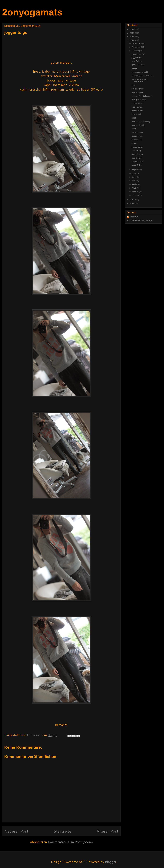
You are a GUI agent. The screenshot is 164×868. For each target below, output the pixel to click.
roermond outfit (138, 125)
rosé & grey (136, 158)
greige (134, 68)
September (137, 54)
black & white (137, 107)
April (134, 184)
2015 (132, 37)
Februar (136, 191)
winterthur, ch (137, 154)
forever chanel (138, 162)
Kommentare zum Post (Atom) (70, 842)
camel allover (137, 140)
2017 (132, 29)
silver (134, 143)
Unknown (134, 217)
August (135, 170)
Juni (134, 177)
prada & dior (137, 165)
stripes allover (137, 103)
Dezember (137, 43)
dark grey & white (139, 100)
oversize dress (138, 89)
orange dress (137, 136)
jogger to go (137, 58)
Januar (135, 195)
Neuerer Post (16, 831)
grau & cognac (138, 92)
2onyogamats (32, 12)
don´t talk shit (137, 111)
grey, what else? (138, 65)
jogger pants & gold (140, 72)
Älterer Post (107, 831)
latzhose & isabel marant (142, 96)
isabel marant (137, 133)
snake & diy (136, 151)
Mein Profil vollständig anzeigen (140, 220)
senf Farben (137, 61)
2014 (132, 40)
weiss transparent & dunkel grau (140, 81)
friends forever (138, 147)
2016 (132, 33)
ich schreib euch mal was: (142, 76)
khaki (134, 85)
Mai (134, 181)
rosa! (134, 118)
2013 (132, 200)
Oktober (136, 51)
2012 (132, 203)
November (137, 47)
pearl (134, 129)
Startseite (62, 831)
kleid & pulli (136, 114)
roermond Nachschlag (141, 122)
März (134, 188)
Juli (134, 173)
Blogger (111, 862)
